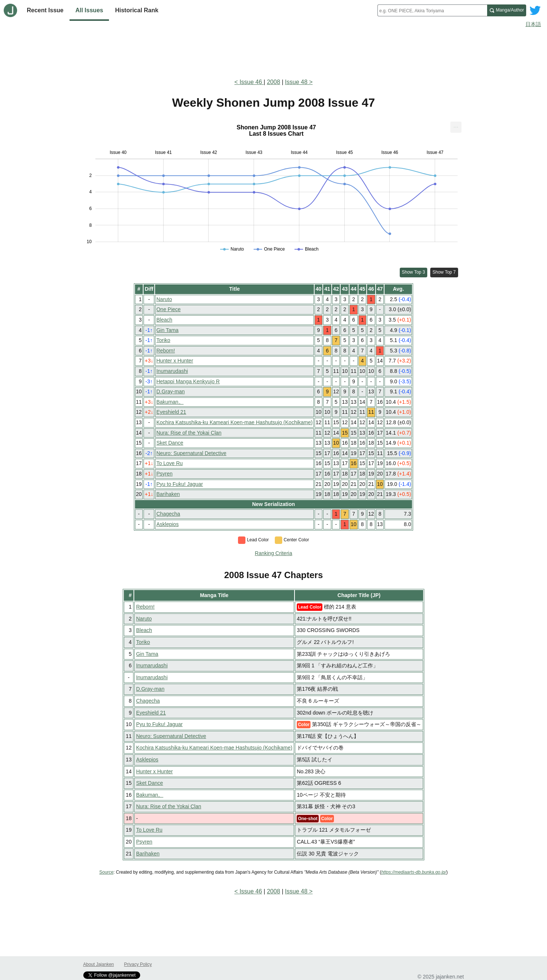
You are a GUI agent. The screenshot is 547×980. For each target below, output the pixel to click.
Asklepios (167, 524)
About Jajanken (99, 964)
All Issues (89, 10)
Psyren (164, 474)
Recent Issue (45, 10)
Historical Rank (136, 10)
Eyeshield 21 (171, 412)
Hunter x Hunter (175, 361)
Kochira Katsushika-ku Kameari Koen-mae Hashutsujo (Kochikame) (234, 422)
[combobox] (432, 10)
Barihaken (168, 494)
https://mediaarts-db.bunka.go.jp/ (414, 872)
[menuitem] (456, 127)
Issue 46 (252, 82)
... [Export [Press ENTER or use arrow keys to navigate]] (456, 125)
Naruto (164, 299)
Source (106, 872)
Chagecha (168, 514)
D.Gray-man (170, 391)
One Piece (168, 309)
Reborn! (165, 351)
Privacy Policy (138, 964)
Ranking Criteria (273, 553)
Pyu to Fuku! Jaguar (179, 484)
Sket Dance (170, 443)
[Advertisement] (274, 51)
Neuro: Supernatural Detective (191, 453)
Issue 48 (296, 82)
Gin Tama (167, 330)
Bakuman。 (170, 402)
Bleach (164, 320)
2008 (274, 82)
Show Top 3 (414, 272)
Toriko (163, 340)
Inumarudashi (172, 371)
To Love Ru (169, 463)
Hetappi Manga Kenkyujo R (188, 381)
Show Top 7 (444, 272)
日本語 (533, 24)
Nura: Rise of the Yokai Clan (189, 433)
